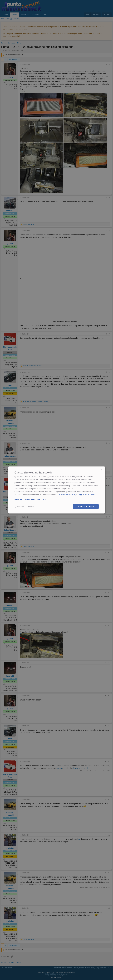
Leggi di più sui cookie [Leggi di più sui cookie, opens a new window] (87, 495)
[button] (57, 499)
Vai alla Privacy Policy (67, 495)
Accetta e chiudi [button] (86, 506)
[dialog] (57, 490)
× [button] (101, 469)
